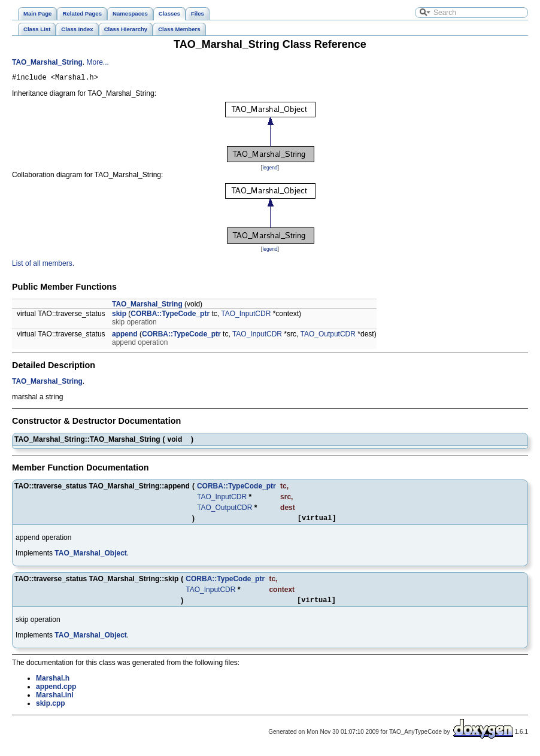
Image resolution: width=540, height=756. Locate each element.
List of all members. (43, 265)
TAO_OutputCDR (327, 336)
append (125, 336)
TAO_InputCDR (246, 315)
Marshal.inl (55, 700)
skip (119, 315)
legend (270, 169)
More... (97, 62)
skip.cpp (51, 709)
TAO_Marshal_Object (90, 557)
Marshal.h (53, 684)
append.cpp (56, 692)
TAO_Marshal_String (47, 62)
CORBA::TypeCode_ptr (170, 315)
